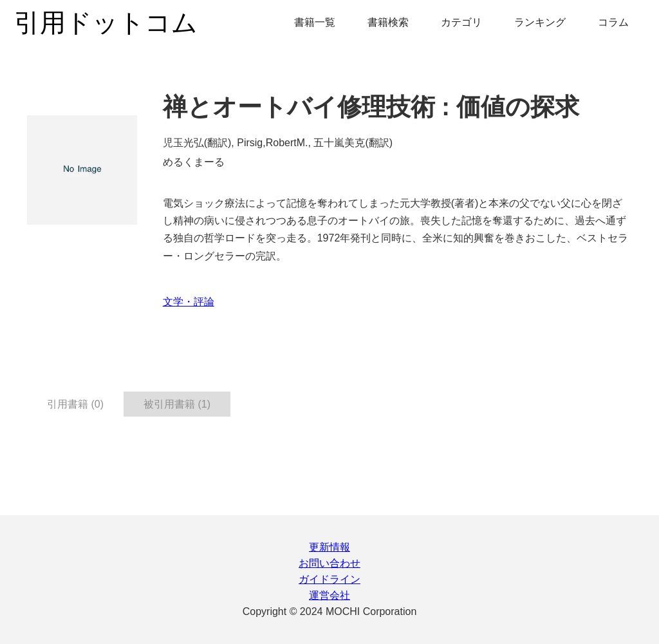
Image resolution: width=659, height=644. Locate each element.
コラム (613, 22)
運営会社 (329, 595)
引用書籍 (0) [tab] (75, 404)
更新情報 (329, 547)
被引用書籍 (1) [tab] (177, 404)
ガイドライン (329, 579)
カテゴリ (461, 22)
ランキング (540, 22)
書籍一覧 (315, 22)
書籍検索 (388, 22)
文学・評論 (189, 302)
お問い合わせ (329, 563)
